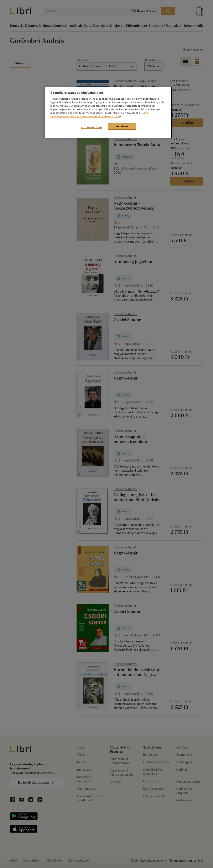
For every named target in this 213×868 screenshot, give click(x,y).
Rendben (122, 126)
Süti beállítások (92, 127)
